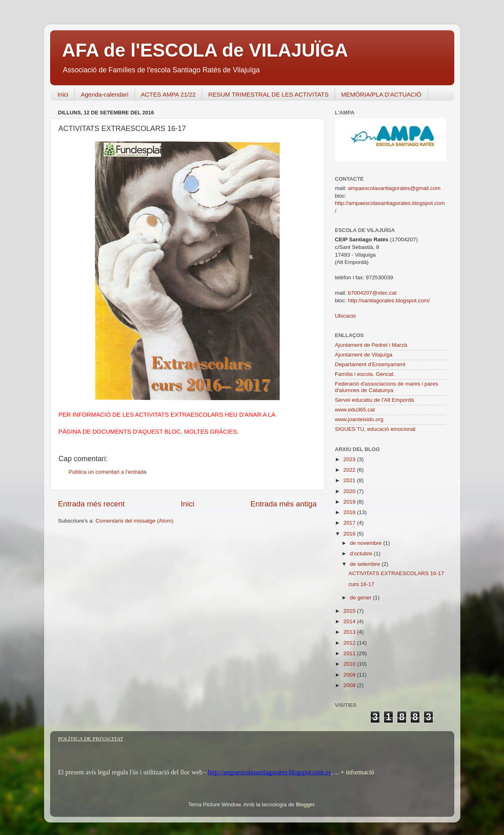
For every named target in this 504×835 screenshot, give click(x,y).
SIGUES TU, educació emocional (375, 429)
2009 (350, 675)
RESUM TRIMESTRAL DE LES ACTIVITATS (268, 94)
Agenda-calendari (105, 94)
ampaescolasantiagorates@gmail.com (394, 188)
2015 (350, 611)
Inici (63, 94)
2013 (350, 632)
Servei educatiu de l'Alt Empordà (374, 400)
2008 (350, 685)
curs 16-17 (361, 584)
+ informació (357, 772)
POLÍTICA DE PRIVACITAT (91, 739)
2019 (350, 502)
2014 (350, 621)
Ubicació (346, 316)
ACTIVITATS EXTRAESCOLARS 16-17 (396, 573)
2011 (350, 653)
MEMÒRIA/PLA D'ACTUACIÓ (381, 94)
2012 (350, 643)
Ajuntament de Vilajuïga (364, 355)
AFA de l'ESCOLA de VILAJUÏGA (205, 50)
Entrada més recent (92, 504)
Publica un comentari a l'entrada (108, 472)
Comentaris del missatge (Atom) (134, 521)
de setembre (366, 564)
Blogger (305, 804)
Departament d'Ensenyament (370, 364)
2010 (350, 664)
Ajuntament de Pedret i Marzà (371, 345)
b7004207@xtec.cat (372, 293)
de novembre (367, 543)
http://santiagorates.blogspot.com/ (389, 300)
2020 (350, 491)
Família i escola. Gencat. (365, 374)
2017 (350, 523)
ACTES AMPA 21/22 (169, 94)
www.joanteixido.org (359, 419)
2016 (350, 534)
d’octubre (362, 554)
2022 (350, 470)
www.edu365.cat (355, 410)
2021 (350, 480)
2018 (350, 512)
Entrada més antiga (284, 504)
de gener (362, 598)
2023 (350, 459)
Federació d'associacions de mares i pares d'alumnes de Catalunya (387, 387)
